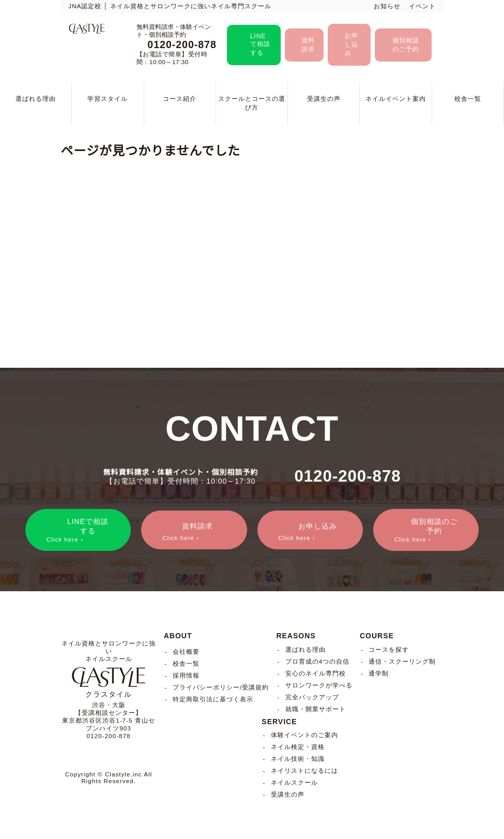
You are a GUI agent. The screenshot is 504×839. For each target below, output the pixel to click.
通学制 (379, 673)
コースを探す (389, 649)
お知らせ (387, 6)
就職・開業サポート (316, 709)
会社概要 (186, 651)
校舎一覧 (468, 99)
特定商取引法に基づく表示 (213, 699)
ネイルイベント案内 (396, 99)
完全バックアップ (312, 697)
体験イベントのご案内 (304, 735)
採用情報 (186, 675)
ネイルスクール (294, 783)
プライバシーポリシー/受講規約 (221, 687)
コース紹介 (180, 99)
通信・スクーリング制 (402, 661)
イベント (422, 6)
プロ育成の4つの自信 (318, 661)
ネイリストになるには (304, 771)
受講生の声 (324, 99)
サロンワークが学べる (319, 685)
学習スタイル (108, 99)
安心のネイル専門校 (316, 673)
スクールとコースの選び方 (252, 103)
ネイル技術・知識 (298, 759)
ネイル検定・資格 (298, 747)
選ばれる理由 (36, 99)
